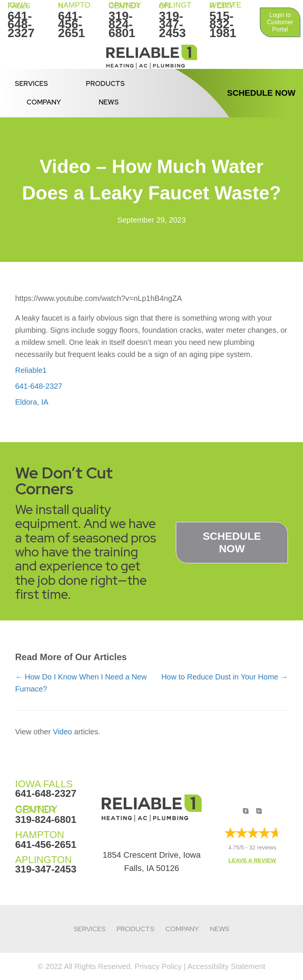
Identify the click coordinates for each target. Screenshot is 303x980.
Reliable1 (31, 370)
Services (31, 83)
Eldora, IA (32, 402)
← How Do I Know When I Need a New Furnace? (81, 683)
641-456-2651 (71, 24)
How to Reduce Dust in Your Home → (225, 677)
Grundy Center (125, 5)
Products (105, 83)
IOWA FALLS (19, 5)
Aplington (175, 5)
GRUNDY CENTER (36, 809)
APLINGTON (44, 860)
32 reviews (263, 847)
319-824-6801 (122, 24)
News (109, 102)
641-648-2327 (21, 24)
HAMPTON (74, 5)
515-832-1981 (223, 24)
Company (44, 102)
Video (63, 732)
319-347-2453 (172, 24)
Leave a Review (252, 860)
